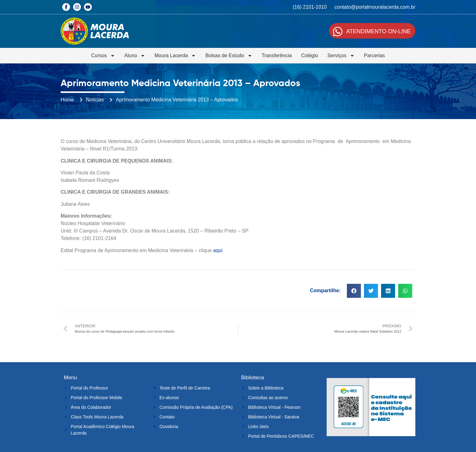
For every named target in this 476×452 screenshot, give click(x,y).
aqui (219, 250)
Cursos (103, 56)
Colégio (310, 55)
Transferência (277, 55)
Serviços (341, 56)
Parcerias (375, 55)
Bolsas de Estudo (229, 56)
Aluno (135, 56)
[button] (354, 291)
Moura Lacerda (175, 56)
